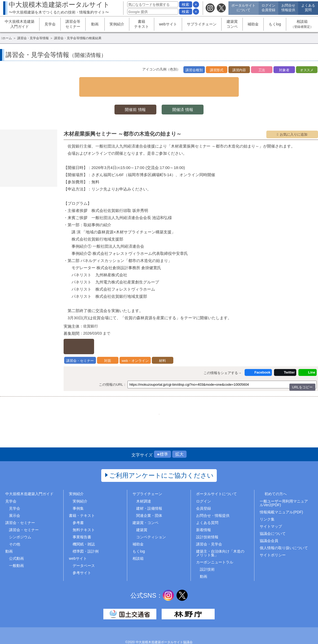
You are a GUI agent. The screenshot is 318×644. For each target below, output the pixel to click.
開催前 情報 (132, 100)
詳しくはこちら (89, 333)
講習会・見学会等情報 (33, 38)
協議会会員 (269, 528)
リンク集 (267, 506)
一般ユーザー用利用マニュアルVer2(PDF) (284, 490)
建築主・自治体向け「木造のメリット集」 (220, 540)
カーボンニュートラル (215, 549)
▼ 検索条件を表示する (159, 82)
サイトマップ (271, 513)
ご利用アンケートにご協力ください (162, 463)
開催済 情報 (185, 100)
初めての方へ (276, 481)
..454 (192, 397)
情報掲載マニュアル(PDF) (281, 499)
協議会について (273, 521)
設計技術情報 (207, 524)
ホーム (7, 38)
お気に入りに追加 (294, 125)
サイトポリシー (273, 542)
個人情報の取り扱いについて (284, 535)
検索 (185, 5)
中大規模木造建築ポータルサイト (59, 8)
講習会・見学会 (209, 531)
